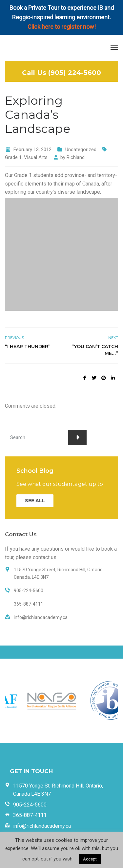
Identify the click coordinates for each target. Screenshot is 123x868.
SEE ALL (35, 501)
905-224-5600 (30, 805)
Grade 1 (13, 157)
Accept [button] (90, 859)
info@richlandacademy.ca (42, 826)
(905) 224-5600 (75, 73)
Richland (76, 157)
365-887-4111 (30, 815)
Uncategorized (81, 150)
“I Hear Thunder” (28, 346)
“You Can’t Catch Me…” (95, 350)
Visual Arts (36, 157)
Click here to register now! (62, 27)
